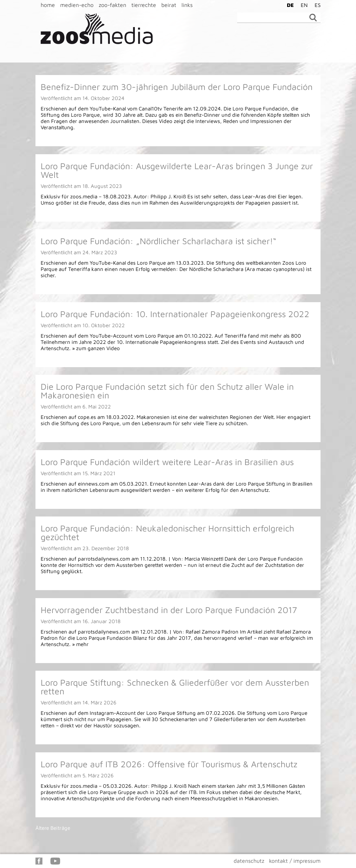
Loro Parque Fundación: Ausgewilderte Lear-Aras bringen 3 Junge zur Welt (177, 170)
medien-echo (77, 5)
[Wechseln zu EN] (302, 5)
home (48, 5)
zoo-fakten (112, 5)
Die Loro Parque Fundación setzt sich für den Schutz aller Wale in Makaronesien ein (167, 391)
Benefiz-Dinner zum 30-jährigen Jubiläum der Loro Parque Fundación (177, 87)
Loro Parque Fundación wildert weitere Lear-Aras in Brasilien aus (167, 462)
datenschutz (249, 861)
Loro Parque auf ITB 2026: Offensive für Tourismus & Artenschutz (169, 764)
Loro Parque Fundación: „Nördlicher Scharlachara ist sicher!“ (159, 241)
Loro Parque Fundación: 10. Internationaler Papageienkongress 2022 (175, 314)
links (187, 5)
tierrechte (144, 5)
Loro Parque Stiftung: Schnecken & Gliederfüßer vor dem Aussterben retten (175, 687)
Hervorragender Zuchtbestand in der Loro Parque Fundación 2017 (169, 610)
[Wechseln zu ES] (316, 5)
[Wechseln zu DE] (289, 5)
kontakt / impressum (295, 861)
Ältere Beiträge (53, 828)
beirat (169, 5)
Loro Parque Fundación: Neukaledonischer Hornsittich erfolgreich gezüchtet (167, 532)
